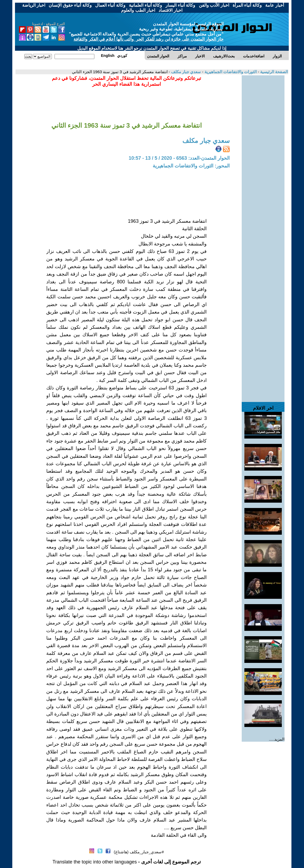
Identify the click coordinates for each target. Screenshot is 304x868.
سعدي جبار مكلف (186, 72)
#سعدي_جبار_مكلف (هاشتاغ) (139, 852)
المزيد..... (277, 739)
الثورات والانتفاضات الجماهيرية (230, 72)
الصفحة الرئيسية (274, 72)
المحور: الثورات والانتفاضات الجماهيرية (191, 166)
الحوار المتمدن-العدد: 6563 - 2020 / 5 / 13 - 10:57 (179, 158)
